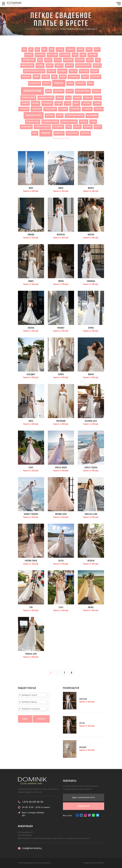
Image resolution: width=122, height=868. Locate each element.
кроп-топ (73, 71)
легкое (37, 77)
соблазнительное (33, 122)
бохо (40, 60)
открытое (97, 91)
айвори (80, 49)
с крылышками (50, 109)
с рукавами (87, 109)
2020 (24, 49)
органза (70, 91)
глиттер (90, 60)
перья (68, 98)
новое (49, 91)
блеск (83, 55)
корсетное (51, 71)
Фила (61, 188)
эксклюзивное (72, 133)
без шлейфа (65, 55)
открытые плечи (28, 98)
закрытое (69, 65)
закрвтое (59, 65)
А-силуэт (70, 49)
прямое (98, 98)
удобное (77, 127)
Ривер (31, 281)
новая (90, 83)
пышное (36, 103)
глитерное (80, 60)
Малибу (61, 328)
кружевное (84, 71)
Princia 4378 (31, 654)
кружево (95, 71)
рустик (68, 103)
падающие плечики (46, 98)
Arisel (91, 607)
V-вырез (60, 49)
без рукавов (52, 55)
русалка (59, 103)
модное (85, 77)
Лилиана (91, 281)
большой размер (29, 60)
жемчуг (50, 65)
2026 (52, 49)
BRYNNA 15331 (61, 514)
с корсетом (86, 103)
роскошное (47, 103)
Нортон (91, 235)
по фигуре (88, 98)
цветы (35, 133)
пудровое (25, 103)
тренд (69, 127)
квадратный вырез (83, 65)
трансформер (58, 127)
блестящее (93, 55)
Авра (31, 421)
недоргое (47, 83)
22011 (31, 468)
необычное (81, 83)
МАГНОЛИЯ (61, 421)
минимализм (74, 77)
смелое (60, 116)
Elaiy (61, 607)
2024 (44, 49)
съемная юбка (26, 127)
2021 (31, 49)
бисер (75, 55)
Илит (31, 188)
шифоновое (59, 133)
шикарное (46, 133)
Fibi (31, 607)
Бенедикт (31, 374)
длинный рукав (27, 65)
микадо (63, 77)
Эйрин (61, 281)
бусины (58, 60)
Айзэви (31, 235)
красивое (62, 71)
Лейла (61, 374)
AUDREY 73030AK (31, 514)
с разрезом (75, 109)
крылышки (26, 77)
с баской (97, 103)
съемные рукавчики (42, 127)
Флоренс (61, 235)
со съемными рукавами (75, 116)
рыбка (76, 103)
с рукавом (99, 109)
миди (54, 77)
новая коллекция (33, 91)
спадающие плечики (50, 122)
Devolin (91, 561)
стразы (93, 122)
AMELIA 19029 (61, 468)
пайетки (60, 98)
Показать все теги (61, 138)
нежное (70, 83)
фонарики (88, 127)
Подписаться (84, 763)
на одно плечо (35, 83)
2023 (37, 49)
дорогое (40, 65)
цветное (98, 127)
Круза (82, 723)
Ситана (31, 328)
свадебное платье (34, 115)
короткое (97, 65)
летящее (46, 77)
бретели (48, 60)
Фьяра (91, 188)
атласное (29, 55)
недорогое (59, 83)
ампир (89, 49)
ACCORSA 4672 (91, 421)
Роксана (83, 699)
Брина (91, 328)
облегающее (59, 91)
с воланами (24, 109)
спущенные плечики (69, 122)
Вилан (91, 374)
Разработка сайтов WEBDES (94, 863)
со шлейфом (92, 115)
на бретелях (96, 77)
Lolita (61, 561)
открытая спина (83, 91)
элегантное (85, 133)
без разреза (40, 55)
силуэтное (50, 116)
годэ (98, 60)
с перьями (63, 109)
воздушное (68, 60)
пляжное (77, 98)
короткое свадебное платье (34, 71)
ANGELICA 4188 (91, 514)
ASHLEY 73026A (91, 468)
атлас (97, 49)
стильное (84, 122)
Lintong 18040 (31, 561)
